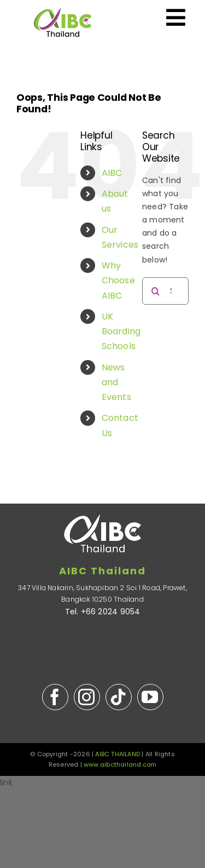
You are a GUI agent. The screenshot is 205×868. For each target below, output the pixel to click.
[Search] (156, 291)
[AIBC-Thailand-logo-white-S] (103, 507)
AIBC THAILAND (118, 754)
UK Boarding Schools (121, 331)
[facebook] (55, 697)
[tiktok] (119, 697)
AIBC (112, 173)
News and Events (116, 382)
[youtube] (150, 697)
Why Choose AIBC (118, 280)
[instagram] (87, 697)
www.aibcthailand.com (120, 764)
